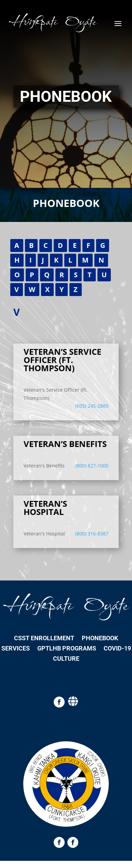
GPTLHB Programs (67, 649)
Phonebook (100, 639)
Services (16, 649)
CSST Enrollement (44, 639)
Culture (66, 659)
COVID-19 (117, 649)
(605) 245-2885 (92, 406)
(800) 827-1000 (92, 466)
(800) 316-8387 (92, 534)
